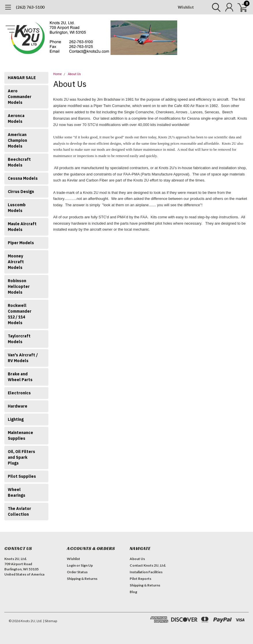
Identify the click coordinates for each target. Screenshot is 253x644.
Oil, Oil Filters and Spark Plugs (21, 457)
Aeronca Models (16, 119)
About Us (74, 74)
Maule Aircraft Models (22, 227)
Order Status (77, 572)
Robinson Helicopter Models (19, 286)
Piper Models (21, 243)
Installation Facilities (146, 572)
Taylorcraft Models (19, 339)
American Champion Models (17, 140)
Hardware (18, 406)
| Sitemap (50, 621)
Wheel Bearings (17, 492)
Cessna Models (23, 178)
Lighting (16, 419)
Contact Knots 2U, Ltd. (148, 565)
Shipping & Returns (82, 579)
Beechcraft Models (19, 162)
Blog (133, 592)
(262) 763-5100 (30, 7)
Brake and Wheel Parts (20, 377)
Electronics (19, 393)
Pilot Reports (140, 579)
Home (58, 74)
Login (71, 565)
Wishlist (186, 7)
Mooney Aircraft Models (16, 262)
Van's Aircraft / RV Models (23, 358)
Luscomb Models (17, 208)
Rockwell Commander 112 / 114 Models (20, 314)
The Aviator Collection (19, 511)
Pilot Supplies (22, 476)
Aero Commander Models (20, 97)
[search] (215, 7)
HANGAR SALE (22, 78)
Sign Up (87, 565)
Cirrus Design (21, 192)
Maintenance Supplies (20, 435)
